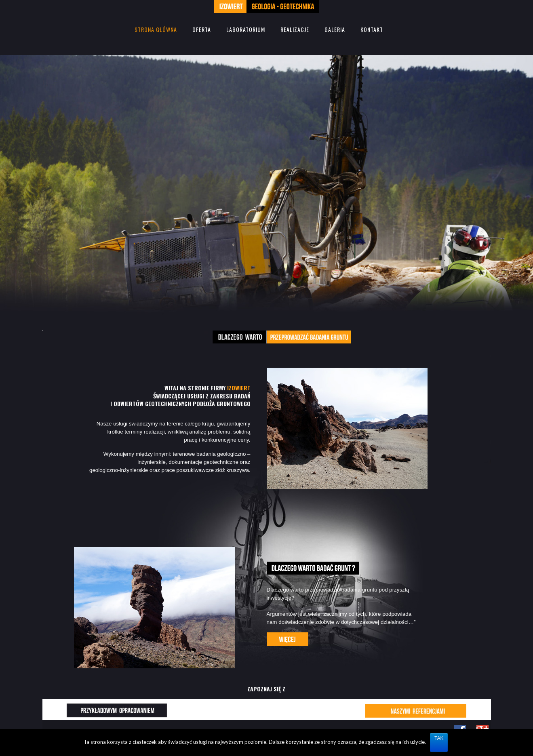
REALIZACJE (295, 29)
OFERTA (202, 29)
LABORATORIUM (246, 29)
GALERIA (335, 29)
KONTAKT (372, 29)
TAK (439, 738)
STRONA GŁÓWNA (156, 29)
